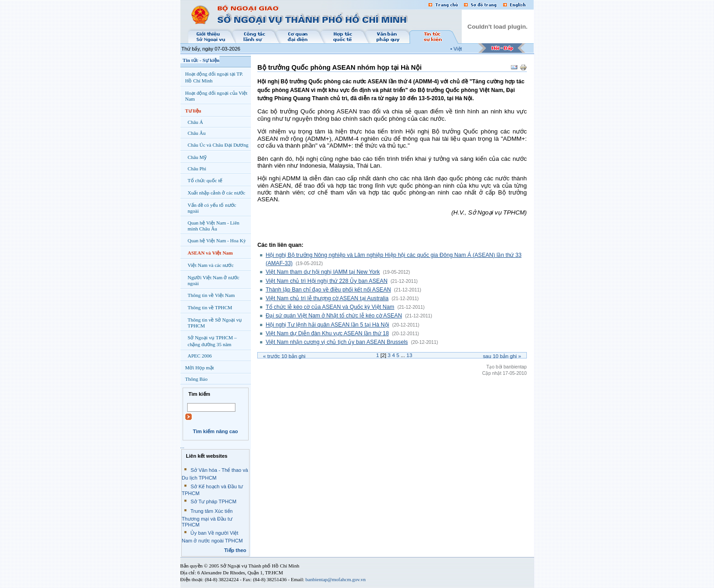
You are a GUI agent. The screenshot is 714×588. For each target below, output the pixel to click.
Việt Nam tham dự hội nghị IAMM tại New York (323, 272)
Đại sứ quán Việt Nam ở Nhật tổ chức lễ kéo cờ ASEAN (334, 316)
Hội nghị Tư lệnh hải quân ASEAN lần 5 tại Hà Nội (327, 325)
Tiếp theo (235, 550)
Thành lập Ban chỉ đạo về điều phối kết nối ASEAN (328, 290)
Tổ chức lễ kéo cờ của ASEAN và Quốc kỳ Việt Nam (330, 307)
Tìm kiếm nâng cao (215, 431)
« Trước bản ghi (284, 356)
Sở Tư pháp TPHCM (213, 501)
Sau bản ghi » (502, 356)
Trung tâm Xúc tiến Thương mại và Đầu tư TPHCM (207, 518)
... (182, 446)
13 (410, 355)
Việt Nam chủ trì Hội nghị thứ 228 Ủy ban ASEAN (326, 281)
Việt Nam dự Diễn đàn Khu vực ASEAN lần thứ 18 (327, 333)
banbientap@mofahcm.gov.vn (336, 579)
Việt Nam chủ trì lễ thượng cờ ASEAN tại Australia (327, 298)
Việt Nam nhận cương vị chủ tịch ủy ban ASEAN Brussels (337, 342)
